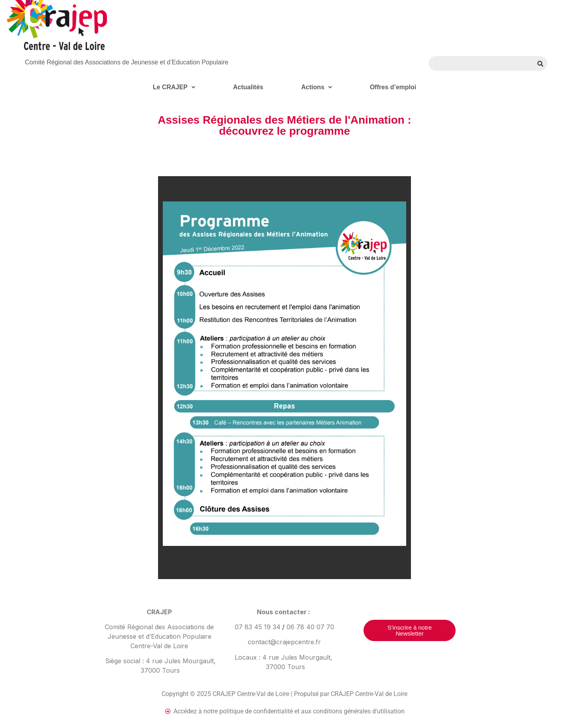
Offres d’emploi (393, 87)
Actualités (248, 87)
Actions (317, 87)
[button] (174, 87)
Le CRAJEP (174, 87)
